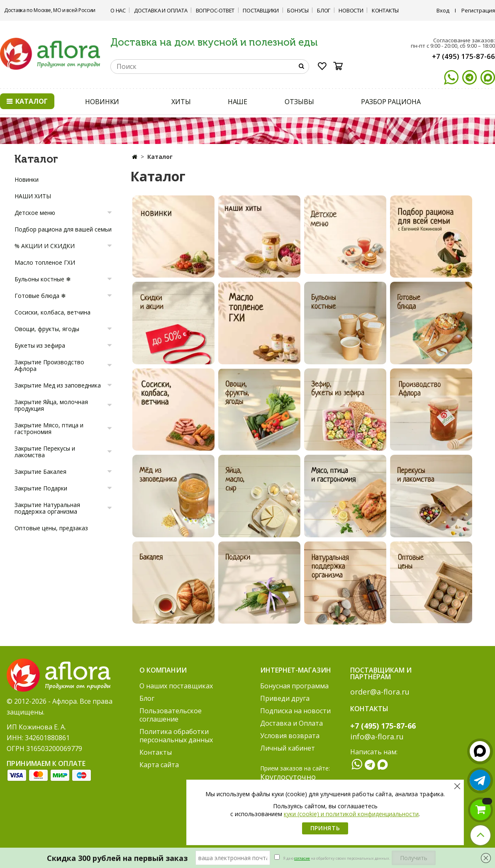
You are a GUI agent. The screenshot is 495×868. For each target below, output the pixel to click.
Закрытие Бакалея (40, 472)
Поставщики (261, 10)
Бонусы (298, 10)
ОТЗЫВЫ (299, 102)
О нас (118, 10)
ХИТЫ (181, 102)
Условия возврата (290, 736)
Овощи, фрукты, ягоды (47, 329)
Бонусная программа (294, 686)
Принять (325, 828)
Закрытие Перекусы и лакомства (45, 452)
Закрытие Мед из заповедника (58, 385)
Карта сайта (159, 765)
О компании (163, 670)
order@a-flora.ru (380, 692)
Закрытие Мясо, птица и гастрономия (49, 428)
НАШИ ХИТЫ (33, 196)
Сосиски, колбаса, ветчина (52, 312)
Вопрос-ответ (215, 10)
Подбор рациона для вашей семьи (63, 229)
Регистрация (478, 10)
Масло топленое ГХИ (45, 262)
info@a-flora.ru (377, 736)
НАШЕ (238, 102)
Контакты (385, 10)
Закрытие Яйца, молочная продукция (51, 405)
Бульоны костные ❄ (43, 279)
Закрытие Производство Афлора (49, 365)
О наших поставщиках (176, 686)
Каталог (27, 101)
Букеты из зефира (40, 345)
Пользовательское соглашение (171, 715)
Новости (351, 10)
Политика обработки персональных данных (176, 736)
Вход (443, 10)
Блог (324, 10)
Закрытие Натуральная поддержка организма (47, 508)
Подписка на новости (295, 711)
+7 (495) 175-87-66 (463, 56)
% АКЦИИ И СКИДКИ (45, 246)
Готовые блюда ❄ (40, 296)
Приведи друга (285, 698)
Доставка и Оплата (161, 10)
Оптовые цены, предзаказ (51, 528)
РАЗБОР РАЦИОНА (391, 102)
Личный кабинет (288, 748)
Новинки (27, 179)
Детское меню (35, 213)
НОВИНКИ (102, 102)
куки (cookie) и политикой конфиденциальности (351, 814)
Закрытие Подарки (41, 488)
